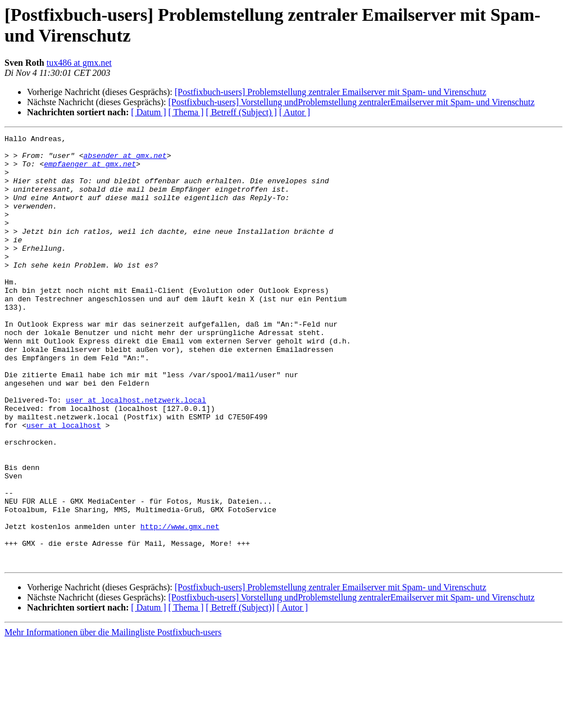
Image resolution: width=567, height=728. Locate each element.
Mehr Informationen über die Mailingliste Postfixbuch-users (113, 718)
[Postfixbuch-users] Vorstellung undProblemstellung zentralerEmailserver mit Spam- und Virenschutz (351, 102)
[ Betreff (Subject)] (240, 693)
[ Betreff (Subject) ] (241, 112)
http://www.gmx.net (180, 605)
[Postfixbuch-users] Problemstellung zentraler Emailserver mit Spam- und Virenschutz (331, 92)
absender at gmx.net (125, 160)
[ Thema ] (186, 112)
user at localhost (64, 484)
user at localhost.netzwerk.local (136, 454)
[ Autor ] (295, 112)
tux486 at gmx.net (79, 63)
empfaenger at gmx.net (90, 170)
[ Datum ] (148, 112)
